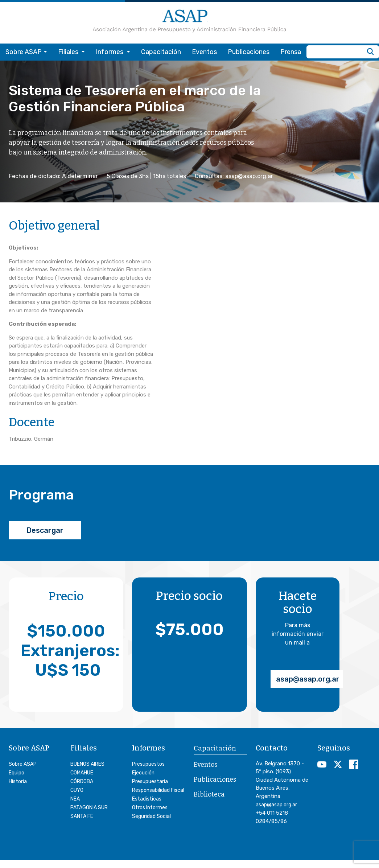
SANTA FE (82, 816)
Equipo (17, 773)
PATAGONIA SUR (89, 808)
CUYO (77, 790)
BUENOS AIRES (87, 764)
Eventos (204, 52)
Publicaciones (249, 52)
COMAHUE (82, 773)
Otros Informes (150, 808)
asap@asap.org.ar (308, 679)
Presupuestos (148, 764)
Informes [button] (110, 52)
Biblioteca (209, 794)
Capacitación (161, 52)
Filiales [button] (69, 52)
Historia (18, 781)
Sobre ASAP (23, 764)
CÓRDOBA (82, 781)
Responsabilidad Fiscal (158, 790)
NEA (75, 799)
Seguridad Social (151, 816)
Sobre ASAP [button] (24, 52)
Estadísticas (147, 799)
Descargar (45, 530)
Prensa (291, 52)
